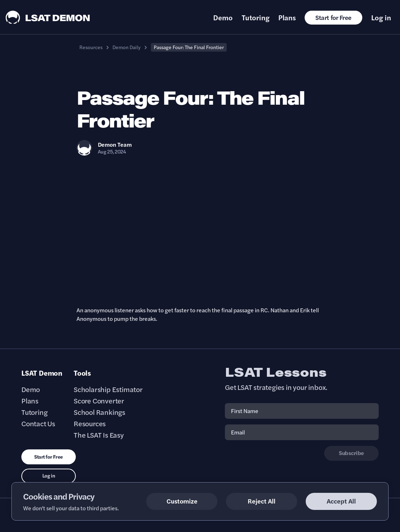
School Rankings (99, 412)
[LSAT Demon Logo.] (48, 17)
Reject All (262, 501)
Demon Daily (127, 47)
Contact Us (38, 423)
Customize (182, 501)
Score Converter (99, 401)
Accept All (341, 501)
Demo (223, 17)
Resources (91, 47)
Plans (287, 17)
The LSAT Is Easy (99, 435)
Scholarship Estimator (108, 389)
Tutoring (256, 17)
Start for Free (333, 17)
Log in (381, 17)
